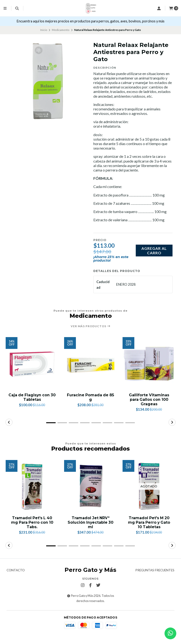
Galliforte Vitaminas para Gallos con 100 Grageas (149, 399)
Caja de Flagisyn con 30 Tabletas (32, 397)
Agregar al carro (154, 251)
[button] (51, 423)
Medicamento (61, 30)
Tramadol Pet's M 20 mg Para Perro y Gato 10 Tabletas (149, 523)
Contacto (16, 575)
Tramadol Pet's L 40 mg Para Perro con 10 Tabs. (32, 523)
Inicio (44, 30)
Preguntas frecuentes (155, 575)
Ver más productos (91, 326)
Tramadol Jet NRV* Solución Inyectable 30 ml (91, 523)
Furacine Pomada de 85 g (90, 397)
